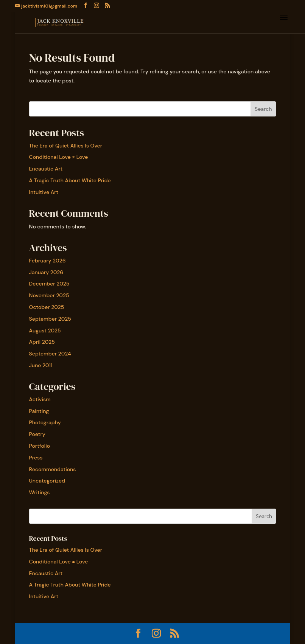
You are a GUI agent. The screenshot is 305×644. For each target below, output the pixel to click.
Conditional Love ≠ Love (59, 157)
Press (36, 458)
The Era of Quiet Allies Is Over (66, 146)
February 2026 (47, 261)
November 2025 (49, 295)
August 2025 (45, 331)
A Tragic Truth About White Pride (70, 180)
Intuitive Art (44, 192)
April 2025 (42, 342)
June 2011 (41, 365)
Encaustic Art (46, 169)
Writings (40, 492)
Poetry (37, 434)
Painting (39, 411)
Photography (45, 422)
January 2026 (46, 272)
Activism (40, 399)
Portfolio (40, 446)
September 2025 (50, 319)
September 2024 (50, 354)
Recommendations (53, 469)
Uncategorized (47, 481)
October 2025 (47, 307)
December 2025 (49, 284)
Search (263, 109)
